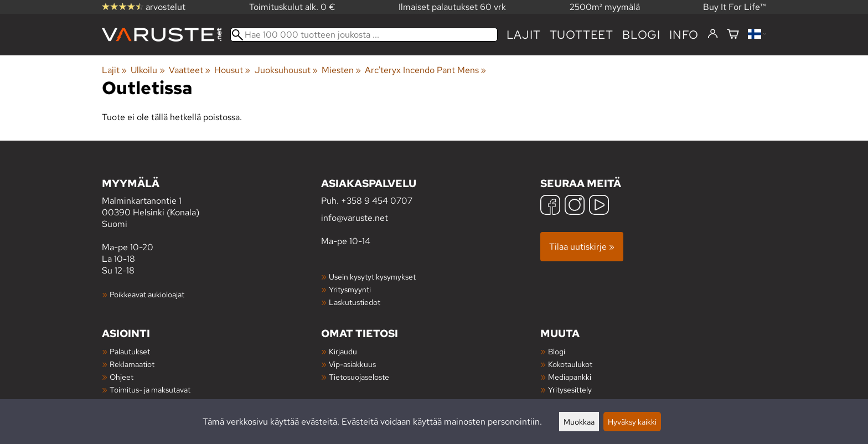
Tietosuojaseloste (359, 377)
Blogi (557, 351)
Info (684, 35)
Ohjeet (122, 377)
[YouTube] (599, 206)
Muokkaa (579, 422)
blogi (641, 35)
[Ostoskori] (733, 35)
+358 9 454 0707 (377, 201)
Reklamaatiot (132, 364)
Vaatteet (190, 70)
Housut (232, 70)
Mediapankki (570, 377)
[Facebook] (550, 206)
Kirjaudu (343, 351)
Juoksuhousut (286, 70)
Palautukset (130, 351)
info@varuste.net (355, 218)
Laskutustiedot (355, 302)
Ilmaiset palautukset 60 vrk (452, 7)
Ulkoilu (148, 70)
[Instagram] (575, 206)
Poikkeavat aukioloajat (147, 294)
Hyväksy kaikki (632, 422)
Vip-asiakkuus (352, 364)
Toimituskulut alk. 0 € (292, 7)
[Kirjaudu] (713, 34)
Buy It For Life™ (735, 7)
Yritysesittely (570, 389)
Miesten (341, 70)
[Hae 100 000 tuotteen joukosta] (364, 35)
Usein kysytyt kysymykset (372, 277)
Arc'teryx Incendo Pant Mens (425, 70)
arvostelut (144, 7)
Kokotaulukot (570, 364)
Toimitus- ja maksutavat (150, 389)
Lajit (524, 35)
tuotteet (582, 35)
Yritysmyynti (350, 289)
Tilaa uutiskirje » (582, 247)
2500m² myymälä (605, 7)
